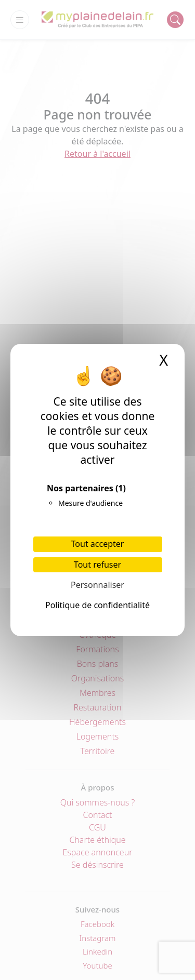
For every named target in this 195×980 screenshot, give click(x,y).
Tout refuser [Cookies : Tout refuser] (97, 565)
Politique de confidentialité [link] (97, 605)
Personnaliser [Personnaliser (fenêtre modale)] (97, 585)
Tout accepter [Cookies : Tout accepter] (98, 544)
